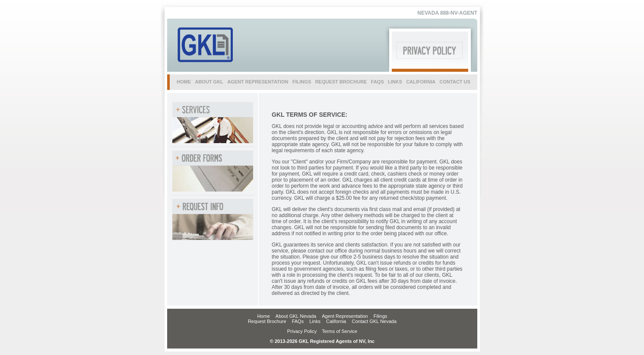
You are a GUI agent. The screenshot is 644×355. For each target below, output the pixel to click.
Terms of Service (339, 331)
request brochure (341, 82)
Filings (381, 316)
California (336, 321)
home (184, 82)
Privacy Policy (302, 331)
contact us (455, 82)
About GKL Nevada (296, 316)
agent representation (258, 82)
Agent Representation (345, 316)
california (421, 82)
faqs (378, 82)
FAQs (298, 321)
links (395, 82)
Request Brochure (267, 321)
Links (315, 321)
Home (263, 316)
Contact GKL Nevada (374, 321)
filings (302, 82)
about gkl (209, 82)
